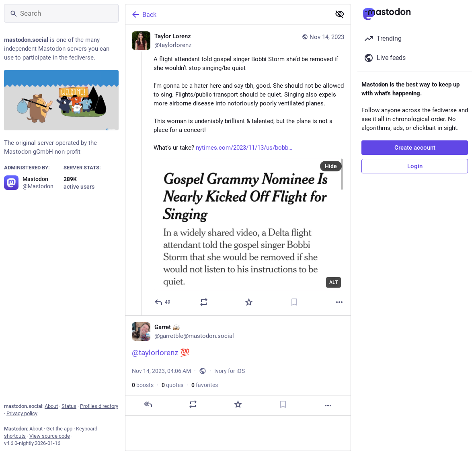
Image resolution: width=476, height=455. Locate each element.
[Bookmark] (294, 302)
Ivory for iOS (230, 371)
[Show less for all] (340, 14)
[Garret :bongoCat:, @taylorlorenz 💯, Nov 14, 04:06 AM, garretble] (238, 365)
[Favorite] (249, 302)
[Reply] (163, 302)
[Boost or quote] (204, 302)
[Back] (227, 14)
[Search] (61, 13)
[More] (339, 302)
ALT (333, 282)
